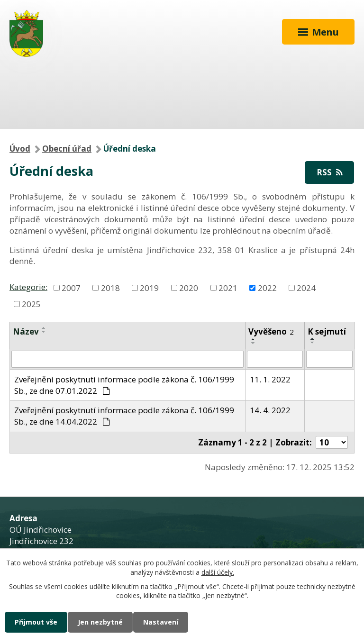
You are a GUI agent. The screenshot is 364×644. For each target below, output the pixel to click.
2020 (189, 287)
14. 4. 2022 (270, 410)
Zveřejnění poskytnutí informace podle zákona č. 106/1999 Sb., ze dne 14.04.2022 (124, 416)
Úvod (20, 149)
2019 (149, 287)
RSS (329, 172)
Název (26, 331)
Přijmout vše (36, 622)
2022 (267, 287)
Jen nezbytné (100, 622)
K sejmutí (327, 331)
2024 (306, 287)
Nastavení (161, 622)
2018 (110, 287)
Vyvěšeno (271, 331)
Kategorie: (28, 287)
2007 (71, 287)
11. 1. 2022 (270, 379)
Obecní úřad (67, 149)
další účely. (218, 572)
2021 (228, 287)
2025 (31, 304)
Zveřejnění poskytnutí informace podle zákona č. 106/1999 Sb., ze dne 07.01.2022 (124, 385)
